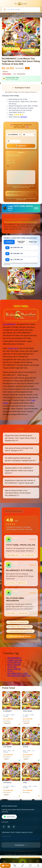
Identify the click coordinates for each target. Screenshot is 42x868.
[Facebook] (4, 827)
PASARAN (14, 134)
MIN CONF (14, 140)
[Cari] (5, 10)
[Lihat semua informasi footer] (21, 845)
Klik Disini (24, 117)
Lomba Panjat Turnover (21, 242)
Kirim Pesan (9, 817)
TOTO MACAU (14, 662)
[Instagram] (9, 827)
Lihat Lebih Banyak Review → (21, 636)
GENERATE (21, 146)
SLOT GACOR (14, 669)
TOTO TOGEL (5, 15)
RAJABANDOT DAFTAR (19, 676)
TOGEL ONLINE (15, 660)
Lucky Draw (9, 242)
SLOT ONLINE (14, 665)
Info (36, 208)
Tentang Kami (7, 836)
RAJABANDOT (9, 324)
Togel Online (13, 348)
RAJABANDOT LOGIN (18, 673)
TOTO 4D (21, 15)
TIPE (28, 134)
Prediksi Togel (33, 242)
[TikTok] (14, 827)
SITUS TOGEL (30, 15)
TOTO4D (14, 15)
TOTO (10, 671)
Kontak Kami (6, 839)
